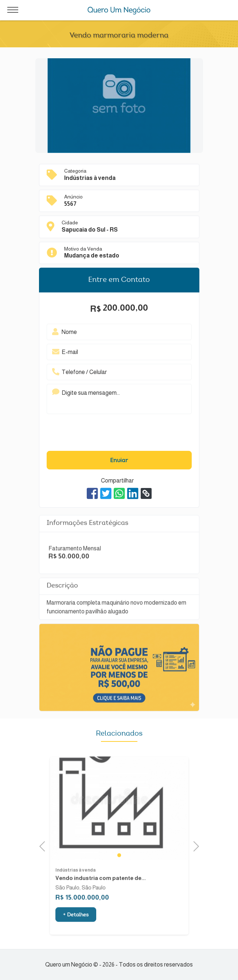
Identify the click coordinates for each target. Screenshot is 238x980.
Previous (44, 845)
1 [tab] (119, 868)
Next (194, 845)
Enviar (119, 461)
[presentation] (108, 434)
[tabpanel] (119, 822)
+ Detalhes (76, 929)
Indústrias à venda (75, 883)
